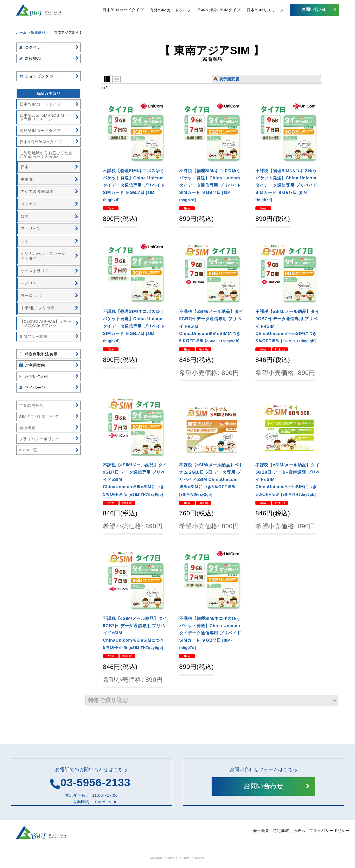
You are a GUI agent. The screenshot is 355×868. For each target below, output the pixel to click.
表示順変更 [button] (227, 79)
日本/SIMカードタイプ (123, 10)
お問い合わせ (314, 9)
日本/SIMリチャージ (265, 10)
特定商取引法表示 (289, 831)
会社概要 (261, 831)
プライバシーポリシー (329, 831)
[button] (212, 700)
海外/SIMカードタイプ (170, 10)
